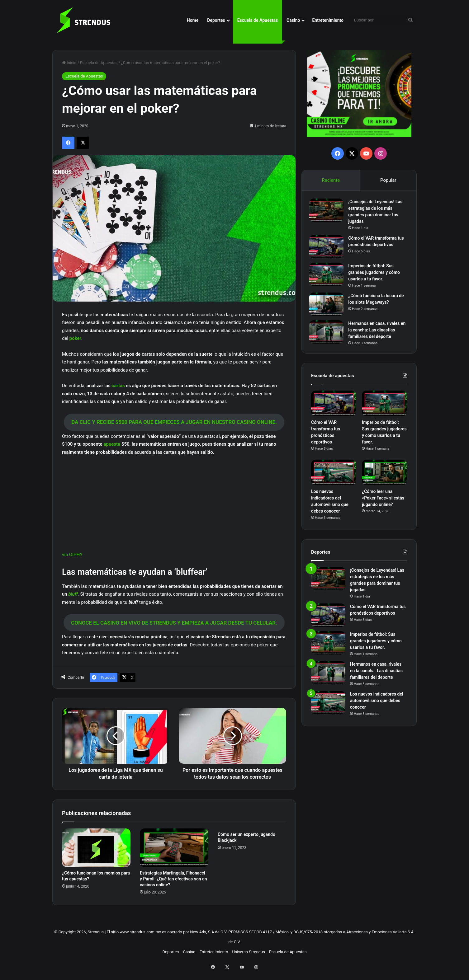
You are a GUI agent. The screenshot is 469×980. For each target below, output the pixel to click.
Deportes (216, 20)
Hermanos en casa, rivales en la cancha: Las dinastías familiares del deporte (376, 332)
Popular (388, 180)
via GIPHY (72, 555)
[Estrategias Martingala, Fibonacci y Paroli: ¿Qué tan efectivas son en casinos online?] (174, 855)
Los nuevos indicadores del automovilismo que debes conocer (377, 704)
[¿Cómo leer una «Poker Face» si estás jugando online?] (384, 476)
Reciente (331, 180)
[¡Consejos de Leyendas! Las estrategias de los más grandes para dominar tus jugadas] (328, 212)
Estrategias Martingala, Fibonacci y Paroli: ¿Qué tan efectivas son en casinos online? (173, 886)
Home (193, 20)
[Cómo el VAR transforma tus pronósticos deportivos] (328, 249)
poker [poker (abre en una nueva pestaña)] (75, 338)
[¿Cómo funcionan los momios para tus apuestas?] (96, 855)
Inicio (69, 63)
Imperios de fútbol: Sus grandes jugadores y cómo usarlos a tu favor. (376, 274)
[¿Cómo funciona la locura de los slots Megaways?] (328, 306)
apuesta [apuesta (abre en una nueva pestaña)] (112, 444)
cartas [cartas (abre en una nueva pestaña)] (119, 386)
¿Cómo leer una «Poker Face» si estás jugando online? (383, 501)
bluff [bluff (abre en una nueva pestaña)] (73, 594)
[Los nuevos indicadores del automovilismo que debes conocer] (334, 476)
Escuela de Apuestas (258, 20)
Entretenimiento (328, 20)
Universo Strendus (249, 959)
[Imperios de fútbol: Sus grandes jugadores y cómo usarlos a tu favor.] (328, 276)
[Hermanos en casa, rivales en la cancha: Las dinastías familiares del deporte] (328, 334)
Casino (293, 20)
